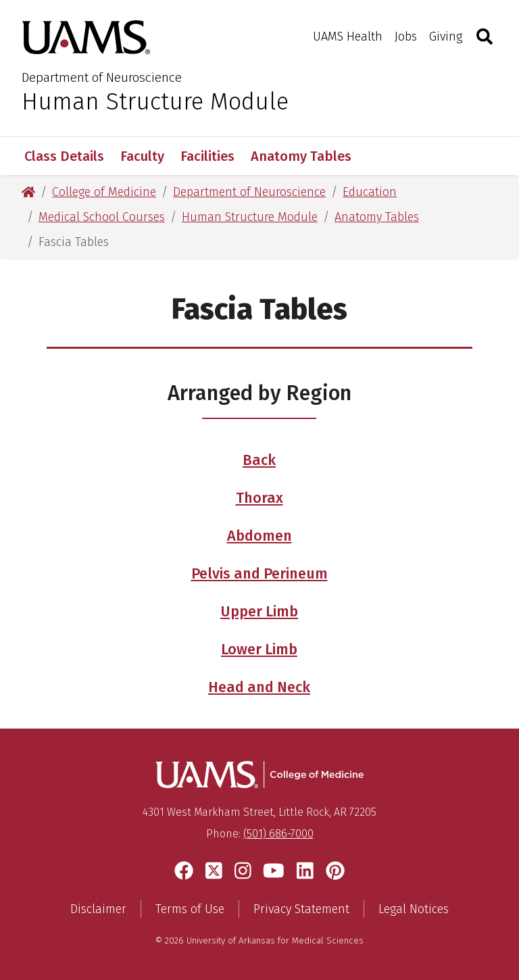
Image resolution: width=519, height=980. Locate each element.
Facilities (207, 156)
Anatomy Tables (301, 156)
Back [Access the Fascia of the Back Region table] (259, 460)
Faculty (142, 156)
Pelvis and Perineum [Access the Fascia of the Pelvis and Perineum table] (259, 574)
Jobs (406, 36)
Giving (446, 36)
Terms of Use (190, 909)
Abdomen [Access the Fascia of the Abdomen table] (259, 536)
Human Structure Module (155, 101)
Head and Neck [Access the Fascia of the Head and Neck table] (259, 687)
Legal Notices (414, 909)
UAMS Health (348, 36)
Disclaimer (98, 909)
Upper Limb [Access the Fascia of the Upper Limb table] (259, 612)
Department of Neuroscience (102, 77)
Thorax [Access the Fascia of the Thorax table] (259, 498)
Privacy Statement (301, 909)
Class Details (64, 156)
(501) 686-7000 (278, 834)
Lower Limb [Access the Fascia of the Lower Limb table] (259, 650)
